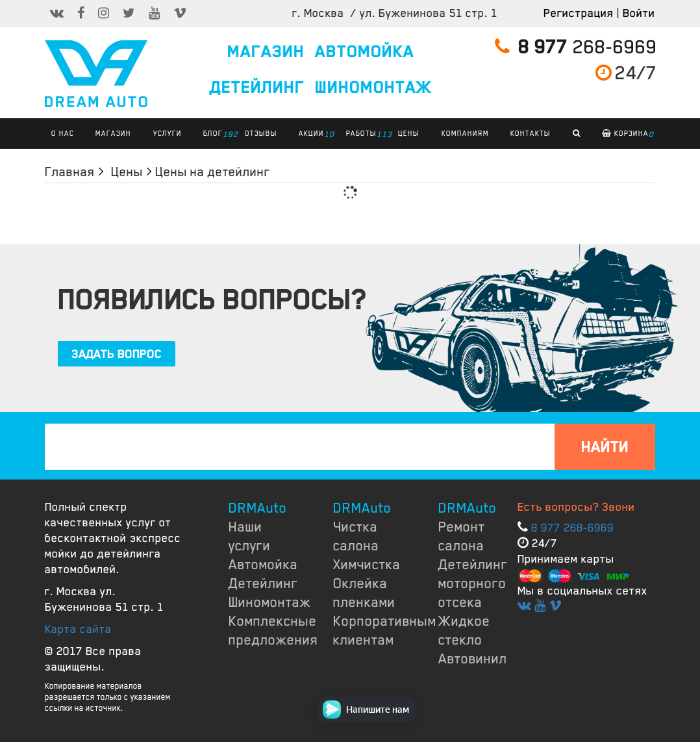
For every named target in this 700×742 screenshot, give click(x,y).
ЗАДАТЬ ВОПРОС (117, 354)
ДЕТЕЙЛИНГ (257, 88)
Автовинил (473, 659)
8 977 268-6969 (572, 528)
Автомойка (263, 565)
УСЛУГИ (168, 133)
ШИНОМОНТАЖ (373, 88)
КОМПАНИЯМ (465, 133)
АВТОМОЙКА (365, 52)
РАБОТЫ (365, 134)
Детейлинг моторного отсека (473, 583)
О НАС (63, 133)
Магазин (113, 133)
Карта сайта (78, 629)
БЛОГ (216, 134)
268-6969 (576, 47)
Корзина (628, 134)
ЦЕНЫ (409, 133)
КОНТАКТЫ (531, 133)
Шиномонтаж (270, 602)
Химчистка (367, 565)
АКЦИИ (315, 134)
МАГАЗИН (266, 52)
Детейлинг (263, 583)
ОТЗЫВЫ (261, 133)
